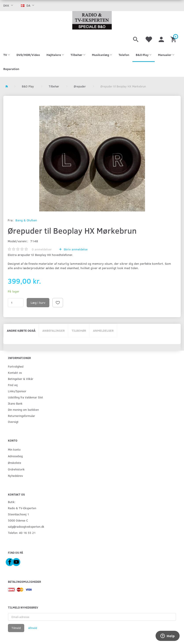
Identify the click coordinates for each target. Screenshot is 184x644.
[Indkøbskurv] (174, 39)
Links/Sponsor (17, 391)
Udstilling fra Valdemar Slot (25, 397)
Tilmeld (16, 628)
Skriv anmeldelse (75, 249)
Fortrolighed (16, 366)
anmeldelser (42, 249)
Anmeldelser (103, 330)
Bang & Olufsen (26, 220)
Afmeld (33, 628)
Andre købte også (21, 330)
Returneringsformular (21, 416)
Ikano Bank (15, 403)
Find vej (13, 385)
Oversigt (13, 422)
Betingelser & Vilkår (21, 379)
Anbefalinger (54, 330)
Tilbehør (79, 330)
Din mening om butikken (23, 410)
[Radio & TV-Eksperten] (92, 20)
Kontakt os (15, 373)
